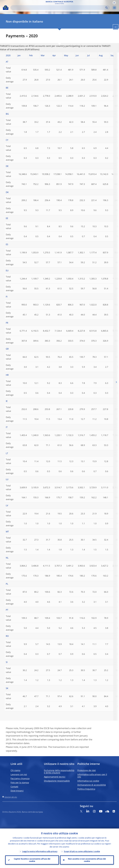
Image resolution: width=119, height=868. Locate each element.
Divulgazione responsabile (57, 781)
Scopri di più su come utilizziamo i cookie (82, 851)
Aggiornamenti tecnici (55, 777)
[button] (114, 3)
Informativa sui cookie (88, 781)
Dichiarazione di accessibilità (92, 785)
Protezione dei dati (87, 770)
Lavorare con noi (19, 774)
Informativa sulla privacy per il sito (92, 776)
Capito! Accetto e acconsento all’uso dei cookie (32, 860)
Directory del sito (11, 797)
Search (107, 8)
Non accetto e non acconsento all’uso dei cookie (87, 860)
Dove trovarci (17, 791)
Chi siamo (15, 770)
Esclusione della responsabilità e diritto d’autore (59, 771)
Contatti (14, 787)
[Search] (58, 8)
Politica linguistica (86, 789)
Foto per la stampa (20, 783)
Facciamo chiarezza (20, 778)
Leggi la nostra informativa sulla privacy (40, 851)
